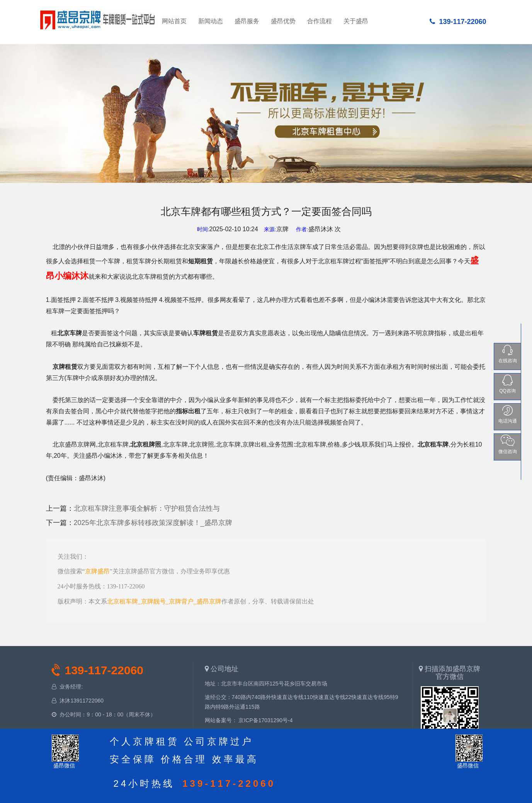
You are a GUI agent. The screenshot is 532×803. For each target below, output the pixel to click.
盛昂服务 (247, 21)
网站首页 (98, 19)
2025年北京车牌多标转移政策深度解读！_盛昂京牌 (153, 523)
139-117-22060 (458, 22)
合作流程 (320, 21)
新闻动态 (211, 21)
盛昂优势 (283, 21)
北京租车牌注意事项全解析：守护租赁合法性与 (147, 508)
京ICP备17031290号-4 (265, 720)
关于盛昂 (356, 21)
